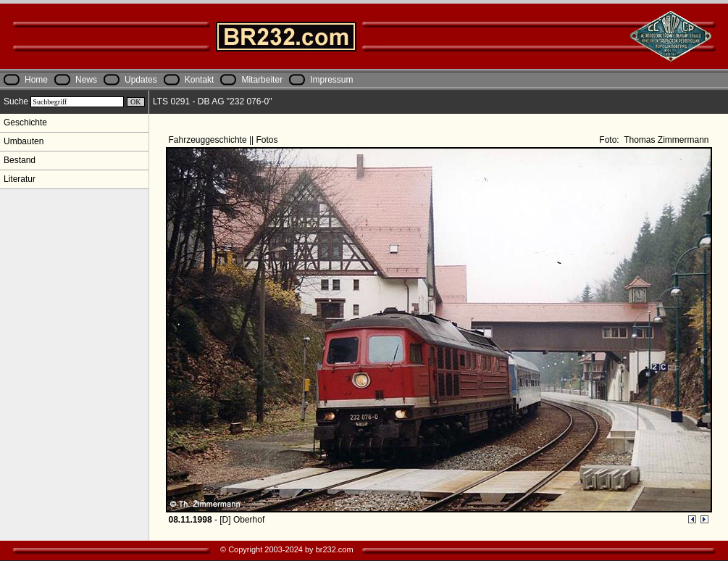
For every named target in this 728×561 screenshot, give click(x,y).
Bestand (20, 160)
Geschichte (25, 122)
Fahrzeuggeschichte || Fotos (225, 140)
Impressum (331, 80)
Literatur (20, 179)
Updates (141, 80)
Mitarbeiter (262, 80)
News (86, 80)
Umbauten (24, 141)
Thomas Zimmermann (665, 140)
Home (36, 80)
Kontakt (200, 80)
